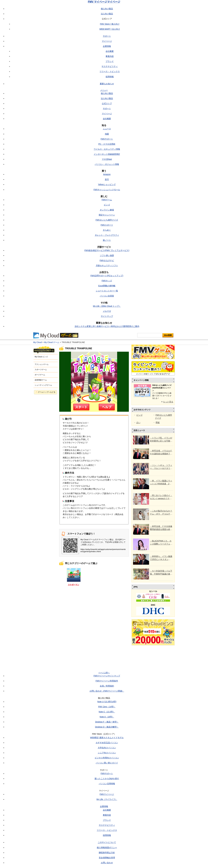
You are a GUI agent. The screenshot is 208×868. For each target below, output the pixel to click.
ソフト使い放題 (107, 255)
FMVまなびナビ (107, 260)
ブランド (110, 61)
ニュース (107, 129)
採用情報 (110, 77)
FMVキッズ (107, 281)
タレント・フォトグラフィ (107, 235)
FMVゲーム (107, 200)
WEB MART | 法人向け (110, 29)
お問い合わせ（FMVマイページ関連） (107, 691)
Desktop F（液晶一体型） (107, 722)
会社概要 (110, 51)
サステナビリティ (110, 66)
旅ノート (107, 240)
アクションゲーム (42, 364)
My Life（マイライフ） (107, 799)
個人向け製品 (107, 9)
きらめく (107, 230)
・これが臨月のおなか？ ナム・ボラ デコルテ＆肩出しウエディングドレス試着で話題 (161, 513)
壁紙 (158, 423)
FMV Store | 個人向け (110, 24)
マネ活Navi (107, 159)
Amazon (107, 174)
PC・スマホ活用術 (107, 144)
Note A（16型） (107, 717)
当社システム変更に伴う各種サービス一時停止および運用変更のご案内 (107, 326)
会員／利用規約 (107, 686)
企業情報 (107, 46)
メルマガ (107, 311)
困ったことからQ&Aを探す (107, 779)
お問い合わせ (107, 863)
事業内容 (110, 56)
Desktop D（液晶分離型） (107, 727)
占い (138, 423)
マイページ (107, 41)
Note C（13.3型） (107, 712)
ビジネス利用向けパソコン (107, 758)
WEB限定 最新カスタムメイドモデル (107, 738)
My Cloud (37, 342)
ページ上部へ (104, 673)
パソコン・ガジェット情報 (107, 164)
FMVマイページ (107, 794)
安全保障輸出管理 (107, 858)
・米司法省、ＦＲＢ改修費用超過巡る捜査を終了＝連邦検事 (161, 528)
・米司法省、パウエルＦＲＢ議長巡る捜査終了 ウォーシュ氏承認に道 (161, 452)
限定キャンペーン (107, 215)
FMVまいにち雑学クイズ (107, 220)
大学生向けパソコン (107, 748)
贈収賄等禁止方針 (107, 853)
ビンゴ (107, 205)
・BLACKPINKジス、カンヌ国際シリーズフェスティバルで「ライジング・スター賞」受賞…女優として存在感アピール (161, 543)
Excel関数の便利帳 (107, 286)
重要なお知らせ (107, 84)
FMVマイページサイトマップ (107, 676)
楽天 (107, 179)
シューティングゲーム (43, 385)
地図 (107, 134)
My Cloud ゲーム (52, 342)
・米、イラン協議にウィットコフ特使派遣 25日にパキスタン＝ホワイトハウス (161, 482)
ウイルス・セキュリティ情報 (107, 149)
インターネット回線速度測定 (107, 154)
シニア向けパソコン (107, 753)
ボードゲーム (40, 375)
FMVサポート (107, 139)
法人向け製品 (107, 14)
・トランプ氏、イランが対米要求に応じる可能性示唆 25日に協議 (161, 440)
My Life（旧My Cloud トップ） (107, 306)
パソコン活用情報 (107, 784)
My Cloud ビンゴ (41, 357)
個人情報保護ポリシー (107, 848)
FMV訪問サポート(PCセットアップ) (107, 276)
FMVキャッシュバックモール (107, 190)
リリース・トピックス (110, 71)
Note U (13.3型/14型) (107, 702)
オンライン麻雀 (107, 210)
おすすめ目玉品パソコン (107, 743)
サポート (107, 36)
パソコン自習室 (107, 296)
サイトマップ (107, 316)
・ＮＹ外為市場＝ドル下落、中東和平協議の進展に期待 (161, 573)
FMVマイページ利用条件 (107, 681)
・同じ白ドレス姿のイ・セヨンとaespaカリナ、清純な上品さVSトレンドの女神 (161, 497)
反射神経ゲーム (41, 380)
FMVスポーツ (107, 225)
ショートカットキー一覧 (107, 291)
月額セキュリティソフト (107, 266)
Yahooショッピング (107, 184)
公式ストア (107, 103)
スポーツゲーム (41, 370)
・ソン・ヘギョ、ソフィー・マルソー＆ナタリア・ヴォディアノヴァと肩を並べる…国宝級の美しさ (161, 467)
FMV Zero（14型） (107, 707)
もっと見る (168, 402)
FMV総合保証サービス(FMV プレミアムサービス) (107, 250)
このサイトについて (107, 842)
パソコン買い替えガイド (107, 763)
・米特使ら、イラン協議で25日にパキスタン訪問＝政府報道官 (161, 558)
